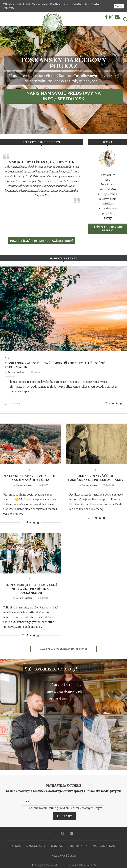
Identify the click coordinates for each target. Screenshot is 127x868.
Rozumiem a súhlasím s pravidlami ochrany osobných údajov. (65, 808)
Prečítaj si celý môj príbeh (107, 229)
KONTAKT (58, 846)
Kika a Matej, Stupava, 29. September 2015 (42, 164)
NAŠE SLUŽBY (36, 846)
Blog (7, 357)
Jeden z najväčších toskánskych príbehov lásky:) (96, 478)
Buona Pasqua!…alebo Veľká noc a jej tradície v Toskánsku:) (31, 589)
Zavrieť (119, 6)
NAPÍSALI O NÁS (104, 846)
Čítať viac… (26, 224)
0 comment (13, 404)
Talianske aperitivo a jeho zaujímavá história (31, 478)
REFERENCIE (79, 846)
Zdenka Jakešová (16, 372)
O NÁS (16, 846)
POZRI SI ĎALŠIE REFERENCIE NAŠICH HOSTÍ (42, 241)
